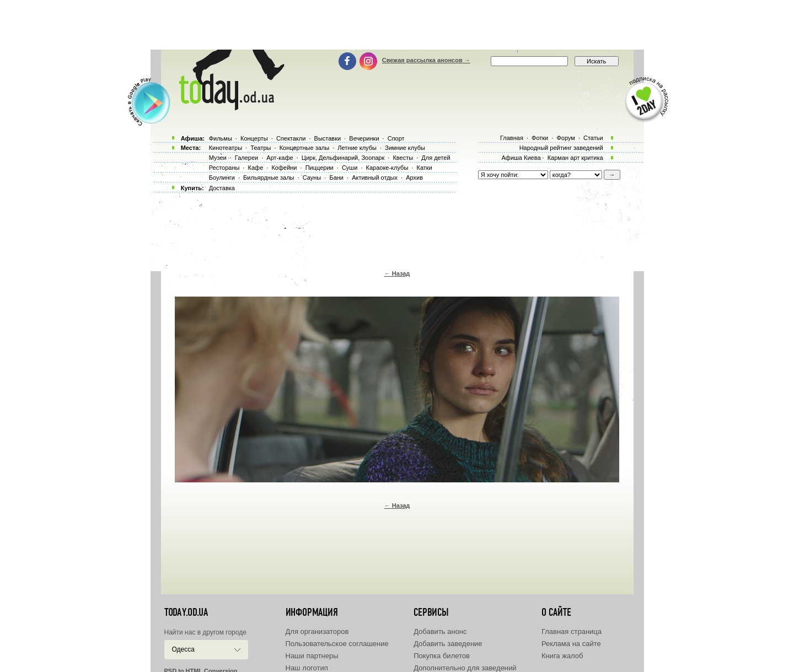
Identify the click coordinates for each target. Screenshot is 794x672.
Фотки (540, 138)
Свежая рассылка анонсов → (426, 60)
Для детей (436, 158)
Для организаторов (317, 631)
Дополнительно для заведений (465, 668)
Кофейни (284, 168)
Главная (512, 138)
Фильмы (221, 138)
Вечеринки (364, 138)
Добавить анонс (440, 631)
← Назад (397, 273)
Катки (424, 168)
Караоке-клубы (387, 168)
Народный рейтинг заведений (561, 148)
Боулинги (222, 178)
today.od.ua (186, 612)
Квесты (403, 158)
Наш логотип (307, 668)
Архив (414, 178)
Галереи (246, 158)
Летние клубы (357, 148)
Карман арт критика (575, 158)
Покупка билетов (442, 656)
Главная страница (572, 631)
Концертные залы (304, 148)
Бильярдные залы (269, 178)
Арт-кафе (280, 158)
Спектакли (291, 138)
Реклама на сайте (571, 644)
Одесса (183, 649)
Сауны (312, 178)
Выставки (328, 138)
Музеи (218, 158)
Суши (350, 168)
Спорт (396, 138)
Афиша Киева (521, 158)
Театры (261, 148)
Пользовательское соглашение (337, 644)
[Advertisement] (397, 25)
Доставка (222, 188)
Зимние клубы (405, 148)
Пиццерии (320, 168)
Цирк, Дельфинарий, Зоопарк (343, 158)
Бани (336, 178)
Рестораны (224, 168)
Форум (565, 138)
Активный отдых (375, 178)
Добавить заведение (448, 644)
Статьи (593, 138)
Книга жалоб (562, 656)
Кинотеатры (226, 148)
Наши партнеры (312, 656)
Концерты (254, 138)
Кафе (256, 168)
